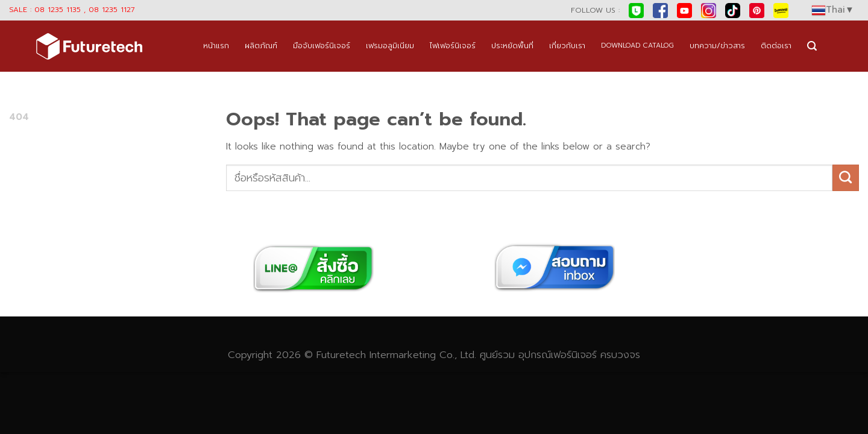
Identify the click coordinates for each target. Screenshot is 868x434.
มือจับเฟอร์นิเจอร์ (322, 46)
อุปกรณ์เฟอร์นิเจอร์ (558, 355)
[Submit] (846, 178)
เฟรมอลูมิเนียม (390, 46)
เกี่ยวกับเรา (567, 46)
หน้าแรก (216, 46)
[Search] (812, 46)
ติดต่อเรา (776, 46)
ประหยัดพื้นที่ (512, 46)
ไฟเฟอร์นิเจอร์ (453, 46)
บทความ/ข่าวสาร (717, 46)
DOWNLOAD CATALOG (637, 46)
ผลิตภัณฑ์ (261, 46)
